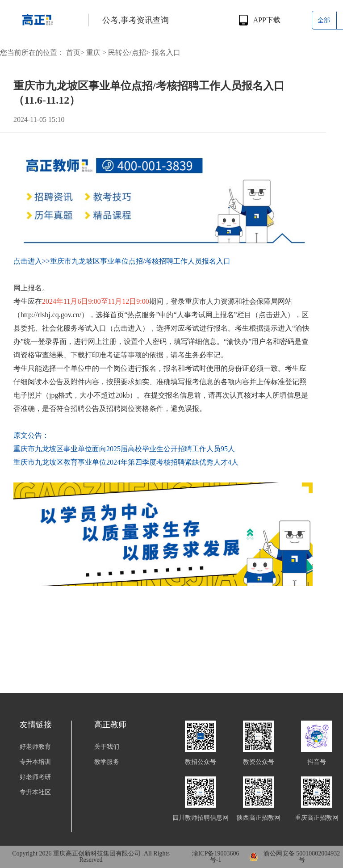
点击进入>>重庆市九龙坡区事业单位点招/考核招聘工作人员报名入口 (122, 261)
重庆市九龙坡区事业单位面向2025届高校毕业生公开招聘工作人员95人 (124, 449)
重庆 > (96, 52)
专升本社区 (35, 793)
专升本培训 (35, 762)
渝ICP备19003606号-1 (216, 857)
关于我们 (107, 747)
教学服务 (107, 762)
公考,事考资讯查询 (136, 20)
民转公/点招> (129, 52)
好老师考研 (35, 777)
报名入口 (166, 52)
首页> (75, 52)
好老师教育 (35, 747)
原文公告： (31, 435)
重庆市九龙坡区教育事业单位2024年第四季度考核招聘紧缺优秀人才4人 (126, 462)
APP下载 (267, 20)
